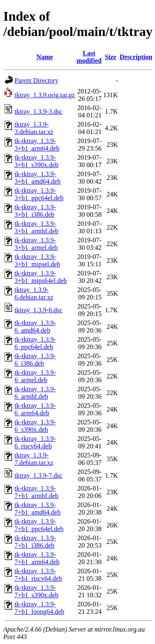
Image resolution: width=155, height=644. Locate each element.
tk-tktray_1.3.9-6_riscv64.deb (35, 442)
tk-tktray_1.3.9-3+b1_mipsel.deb (37, 260)
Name (45, 57)
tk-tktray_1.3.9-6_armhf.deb (35, 393)
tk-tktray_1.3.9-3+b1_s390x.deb (36, 161)
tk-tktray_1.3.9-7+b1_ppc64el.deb (39, 525)
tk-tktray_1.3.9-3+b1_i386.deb (35, 211)
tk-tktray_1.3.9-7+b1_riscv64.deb (38, 575)
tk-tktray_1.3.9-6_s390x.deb (35, 426)
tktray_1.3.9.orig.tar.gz (45, 95)
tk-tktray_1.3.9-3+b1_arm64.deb (37, 145)
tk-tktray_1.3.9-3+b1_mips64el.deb (41, 277)
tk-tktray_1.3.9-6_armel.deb (35, 376)
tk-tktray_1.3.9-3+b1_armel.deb (36, 244)
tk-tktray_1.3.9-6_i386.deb (35, 360)
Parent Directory (36, 80)
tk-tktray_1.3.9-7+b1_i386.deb (35, 542)
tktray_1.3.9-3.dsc (38, 111)
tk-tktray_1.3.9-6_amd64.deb (35, 327)
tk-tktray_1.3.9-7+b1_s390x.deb (36, 591)
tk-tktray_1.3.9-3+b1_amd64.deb (38, 178)
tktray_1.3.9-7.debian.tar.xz (34, 459)
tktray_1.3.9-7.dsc (38, 475)
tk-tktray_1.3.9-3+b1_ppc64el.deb (39, 194)
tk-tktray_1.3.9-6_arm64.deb (35, 409)
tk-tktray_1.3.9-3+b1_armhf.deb (36, 227)
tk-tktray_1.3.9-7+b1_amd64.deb (38, 509)
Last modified (89, 57)
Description (136, 57)
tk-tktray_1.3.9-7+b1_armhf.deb (36, 492)
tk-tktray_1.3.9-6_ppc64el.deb (35, 343)
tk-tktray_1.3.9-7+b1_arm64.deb (37, 558)
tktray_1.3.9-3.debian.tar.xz (34, 128)
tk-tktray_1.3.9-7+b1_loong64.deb (39, 608)
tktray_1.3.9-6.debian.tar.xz (34, 293)
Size (111, 57)
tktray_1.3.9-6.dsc (38, 310)
